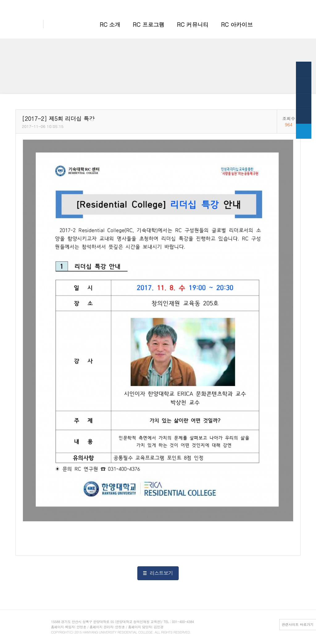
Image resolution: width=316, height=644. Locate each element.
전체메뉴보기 (291, 5)
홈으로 (230, 5)
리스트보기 (161, 573)
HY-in (270, 5)
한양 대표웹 (250, 5)
